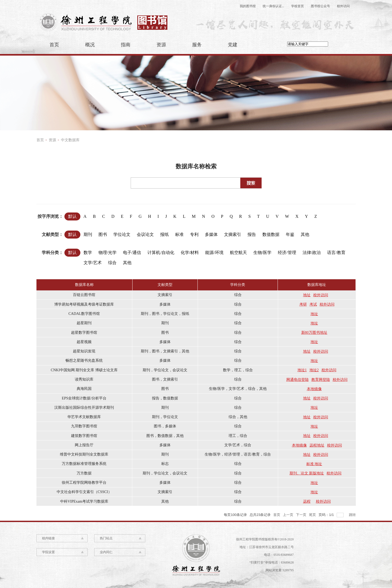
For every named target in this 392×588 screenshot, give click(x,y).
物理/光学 (109, 252)
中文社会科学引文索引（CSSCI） (84, 492)
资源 (161, 45)
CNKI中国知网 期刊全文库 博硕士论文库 (84, 370)
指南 (126, 45)
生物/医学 (264, 252)
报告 (253, 234)
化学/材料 (191, 252)
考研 (303, 304)
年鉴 (291, 234)
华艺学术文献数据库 (84, 417)
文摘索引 (234, 234)
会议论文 (147, 234)
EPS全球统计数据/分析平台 (84, 398)
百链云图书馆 (84, 295)
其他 (306, 234)
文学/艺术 (94, 262)
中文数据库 (70, 140)
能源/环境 (215, 252)
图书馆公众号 (320, 6)
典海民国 (84, 389)
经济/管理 (288, 252)
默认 (72, 216)
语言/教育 (337, 252)
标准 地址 (314, 464)
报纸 (166, 234)
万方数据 (84, 473)
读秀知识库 (84, 379)
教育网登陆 (321, 380)
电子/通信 (133, 252)
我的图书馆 (248, 6)
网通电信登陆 (298, 380)
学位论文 (123, 234)
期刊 (89, 234)
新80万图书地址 (314, 333)
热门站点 (106, 538)
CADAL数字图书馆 (84, 314)
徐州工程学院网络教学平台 (84, 483)
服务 (197, 45)
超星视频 (84, 342)
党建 (233, 45)
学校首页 (298, 6)
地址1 (302, 370)
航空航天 (240, 252)
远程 (307, 501)
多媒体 (212, 234)
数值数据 (272, 234)
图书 (104, 234)
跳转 (352, 515)
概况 (90, 45)
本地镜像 (314, 389)
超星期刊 (84, 323)
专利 (195, 234)
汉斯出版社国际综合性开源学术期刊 (84, 408)
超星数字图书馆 (84, 333)
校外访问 (343, 6)
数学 (89, 252)
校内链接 (48, 538)
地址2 (314, 370)
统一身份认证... (273, 6)
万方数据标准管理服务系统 (84, 464)
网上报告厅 (84, 445)
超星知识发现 (84, 351)
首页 (54, 45)
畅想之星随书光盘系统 (84, 360)
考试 (313, 304)
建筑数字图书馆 (84, 436)
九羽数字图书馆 (84, 426)
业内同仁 (106, 552)
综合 (114, 262)
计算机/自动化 (162, 252)
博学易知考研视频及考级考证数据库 (84, 304)
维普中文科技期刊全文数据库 (84, 454)
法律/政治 (313, 252)
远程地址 (317, 445)
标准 (181, 234)
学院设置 (48, 552)
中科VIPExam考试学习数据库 (84, 501)
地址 (307, 295)
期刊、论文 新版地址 (307, 473)
